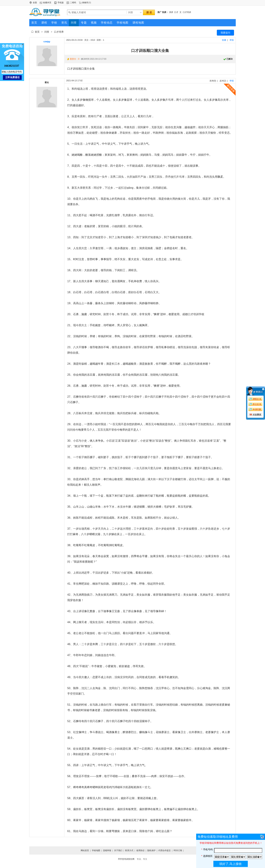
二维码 (73, 3)
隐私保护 (151, 850)
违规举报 (107, 850)
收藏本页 (47, 3)
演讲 (171, 12)
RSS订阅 (178, 850)
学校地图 (96, 850)
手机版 (61, 3)
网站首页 (85, 850)
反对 (222, 81)
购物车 (85, 3)
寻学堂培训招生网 (126, 859)
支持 (211, 81)
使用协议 (140, 850)
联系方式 (129, 850)
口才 (176, 12)
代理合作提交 (165, 850)
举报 (232, 40)
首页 (37, 32)
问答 (47, 32)
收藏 (224, 40)
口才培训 (187, 12)
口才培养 (59, 32)
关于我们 (118, 850)
